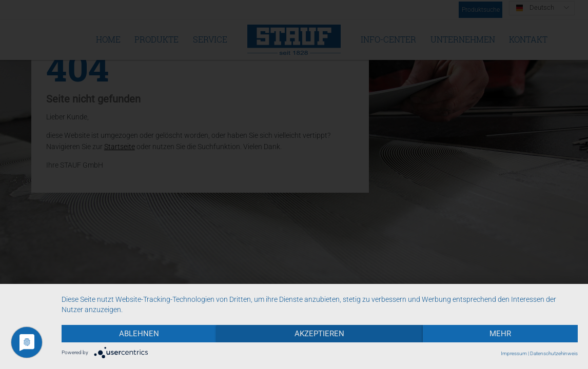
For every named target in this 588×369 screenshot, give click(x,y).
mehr (500, 334)
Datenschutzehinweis (554, 353)
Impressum (514, 353)
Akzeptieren (319, 334)
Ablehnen (139, 334)
